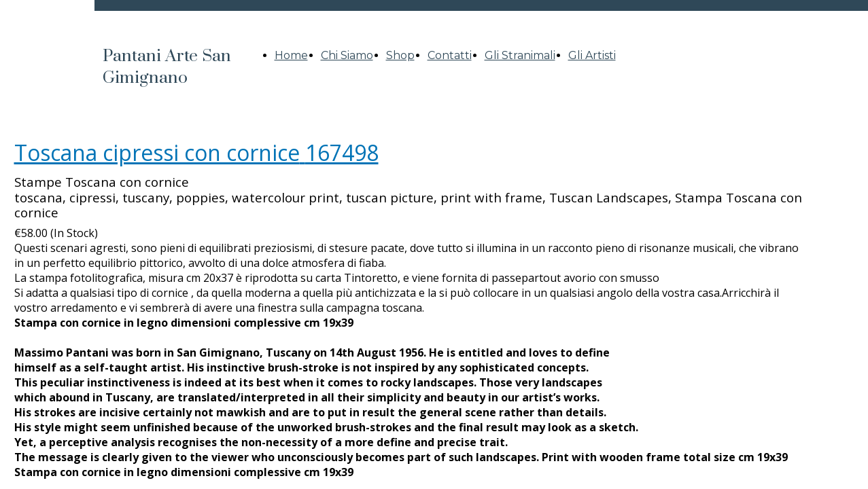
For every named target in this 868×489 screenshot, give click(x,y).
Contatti (450, 55)
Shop (400, 55)
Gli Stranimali (520, 55)
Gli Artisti (592, 55)
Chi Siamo (347, 55)
